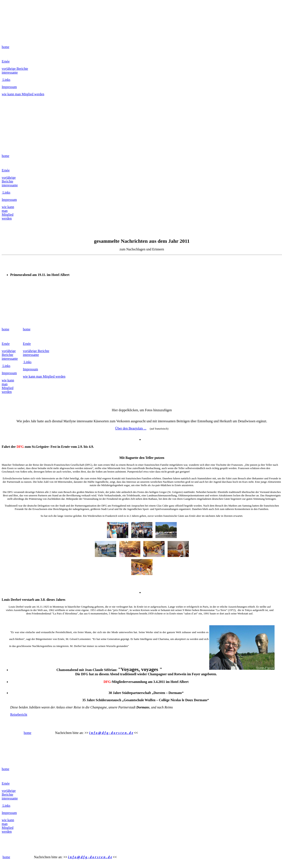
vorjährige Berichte (15, 69)
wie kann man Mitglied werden (23, 94)
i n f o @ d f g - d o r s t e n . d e (111, 733)
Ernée (6, 61)
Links (6, 80)
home (6, 47)
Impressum (9, 87)
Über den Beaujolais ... (131, 428)
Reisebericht (19, 715)
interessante (10, 72)
